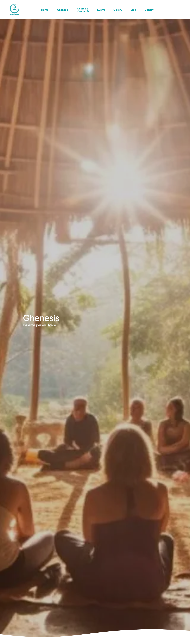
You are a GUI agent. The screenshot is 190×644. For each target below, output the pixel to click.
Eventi (101, 10)
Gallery (118, 10)
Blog (133, 10)
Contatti (150, 10)
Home (45, 10)
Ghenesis (63, 10)
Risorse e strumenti (83, 10)
